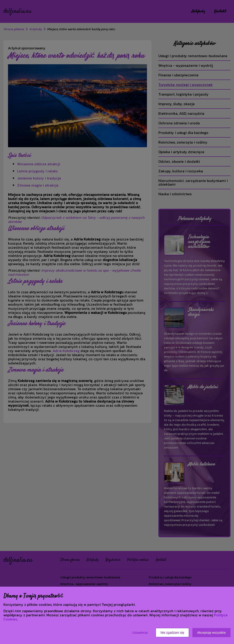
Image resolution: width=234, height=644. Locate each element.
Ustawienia (140, 633)
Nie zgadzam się (172, 633)
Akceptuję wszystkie (211, 633)
